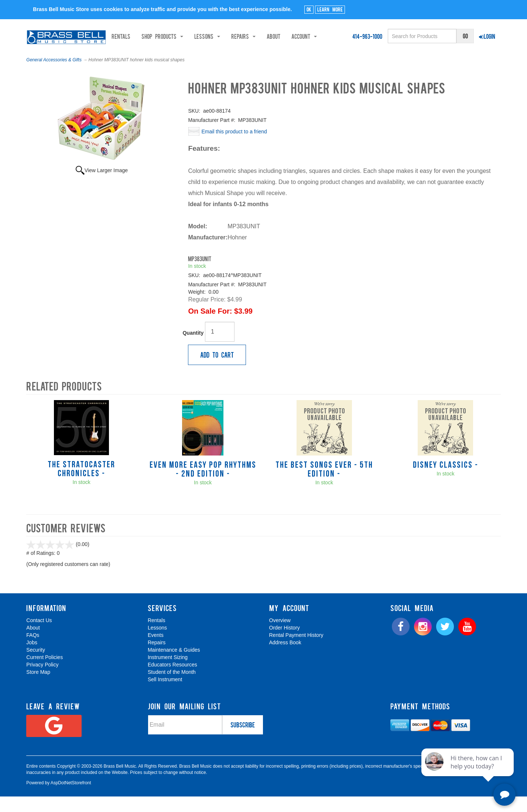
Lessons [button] (128, 56)
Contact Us (39, 635)
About (194, 56)
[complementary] (468, 771)
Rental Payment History (296, 650)
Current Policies (45, 672)
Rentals (42, 56)
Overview (280, 635)
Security (36, 665)
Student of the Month (172, 687)
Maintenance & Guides (174, 665)
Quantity (193, 348)
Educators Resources (172, 680)
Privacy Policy (42, 680)
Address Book (285, 658)
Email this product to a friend (234, 147)
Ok (309, 9)
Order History (285, 643)
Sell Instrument (165, 695)
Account (225, 56)
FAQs (33, 650)
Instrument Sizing (168, 672)
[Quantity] (220, 347)
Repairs (157, 658)
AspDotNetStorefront (71, 798)
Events (156, 650)
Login (487, 36)
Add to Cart (217, 370)
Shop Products (83, 56)
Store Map (38, 687)
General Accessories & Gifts (54, 75)
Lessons (157, 643)
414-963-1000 (367, 36)
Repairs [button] (164, 56)
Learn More (330, 9)
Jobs (32, 658)
